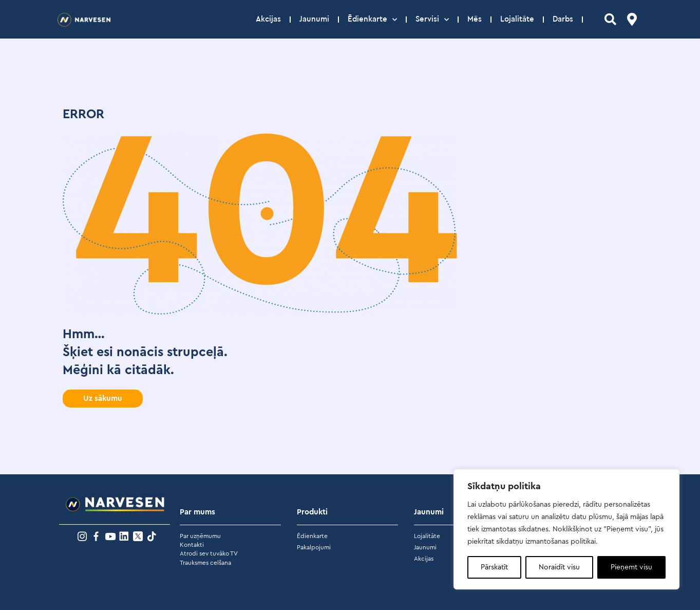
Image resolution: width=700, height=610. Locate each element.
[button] (103, 399)
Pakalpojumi (314, 547)
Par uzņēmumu (200, 536)
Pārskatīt (494, 567)
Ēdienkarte (372, 20)
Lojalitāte (517, 20)
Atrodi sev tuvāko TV (209, 553)
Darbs (563, 20)
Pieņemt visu (631, 567)
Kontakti (192, 545)
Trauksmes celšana (205, 563)
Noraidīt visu (559, 567)
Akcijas (268, 20)
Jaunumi (314, 20)
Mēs (475, 20)
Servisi (432, 20)
